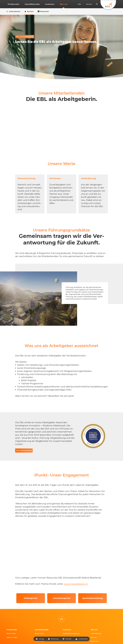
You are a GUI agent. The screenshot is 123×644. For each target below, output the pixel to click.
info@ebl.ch (23, 640)
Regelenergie (40, 625)
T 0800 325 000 (12, 640)
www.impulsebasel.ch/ (76, 568)
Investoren (45, 4)
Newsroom (95, 625)
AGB (42, 640)
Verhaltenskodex (56, 640)
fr (11, 634)
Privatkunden (13, 4)
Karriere (94, 621)
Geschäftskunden (29, 4)
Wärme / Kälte (12, 621)
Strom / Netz (12, 617)
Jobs (83, 4)
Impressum (34, 640)
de (7, 634)
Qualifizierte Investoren (72, 617)
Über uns (56, 4)
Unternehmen (97, 617)
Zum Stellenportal (24, 451)
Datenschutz (69, 640)
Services (90, 4)
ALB (46, 640)
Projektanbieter (69, 621)
